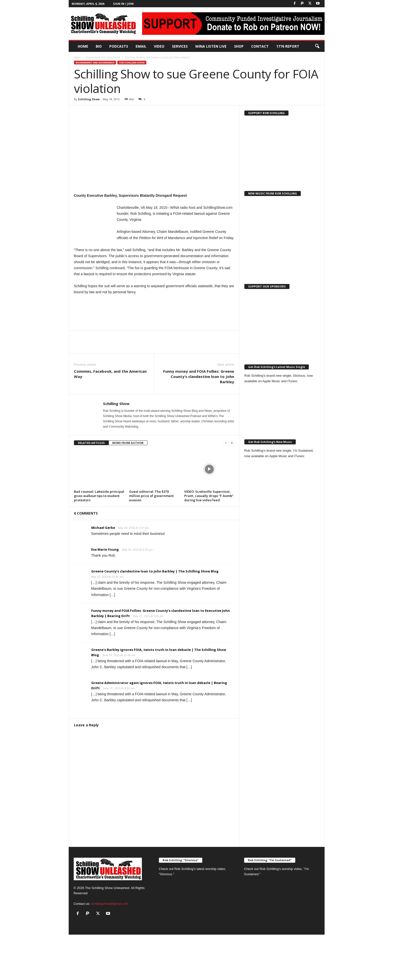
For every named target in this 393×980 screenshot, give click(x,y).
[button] (317, 46)
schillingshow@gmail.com (110, 904)
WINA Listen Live (211, 46)
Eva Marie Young (105, 549)
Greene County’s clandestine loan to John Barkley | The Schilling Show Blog (155, 571)
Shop (239, 46)
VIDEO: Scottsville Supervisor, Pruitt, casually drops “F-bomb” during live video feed (209, 496)
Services (180, 46)
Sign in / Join (123, 4)
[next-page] (232, 443)
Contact (260, 46)
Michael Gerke (103, 528)
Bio (99, 46)
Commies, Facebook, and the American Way (110, 374)
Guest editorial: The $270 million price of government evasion (151, 496)
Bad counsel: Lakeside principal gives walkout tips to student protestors (99, 496)
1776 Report (288, 46)
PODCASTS (119, 46)
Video (159, 46)
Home (83, 46)
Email (141, 46)
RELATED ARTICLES (91, 443)
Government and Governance (103, 57)
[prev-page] (226, 443)
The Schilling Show (132, 63)
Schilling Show (89, 99)
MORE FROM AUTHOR (128, 443)
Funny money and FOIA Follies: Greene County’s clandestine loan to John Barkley (199, 376)
